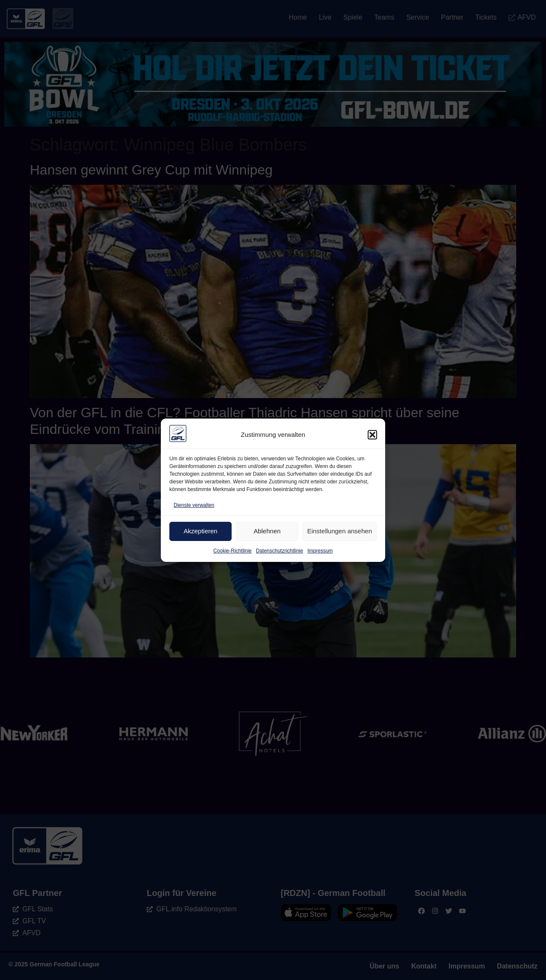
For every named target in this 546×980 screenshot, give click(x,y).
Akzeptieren (200, 531)
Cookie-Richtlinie (232, 551)
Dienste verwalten (194, 505)
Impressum (320, 551)
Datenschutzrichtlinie (280, 551)
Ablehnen (267, 531)
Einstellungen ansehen (340, 531)
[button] (372, 435)
